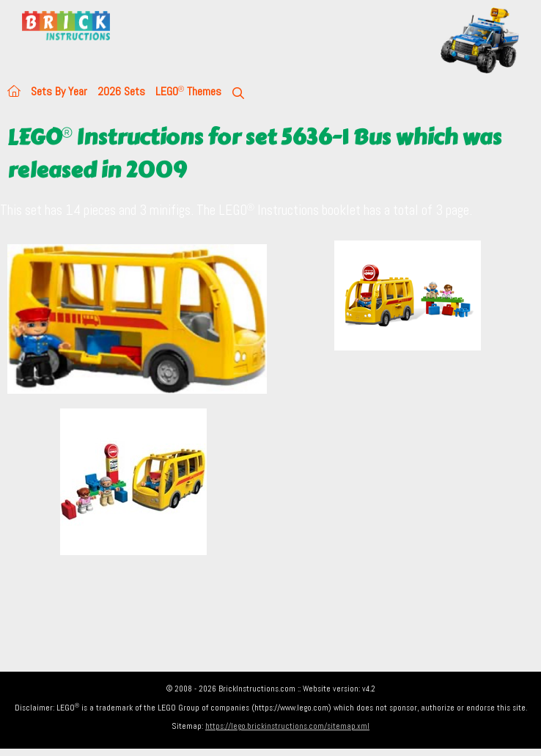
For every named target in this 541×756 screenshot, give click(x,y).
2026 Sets (121, 91)
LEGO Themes (188, 91)
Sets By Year (59, 91)
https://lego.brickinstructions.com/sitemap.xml (287, 726)
